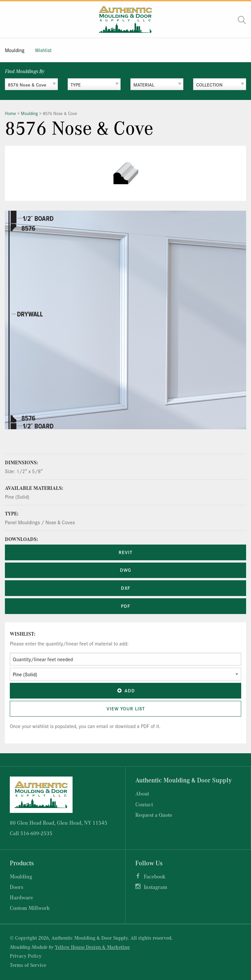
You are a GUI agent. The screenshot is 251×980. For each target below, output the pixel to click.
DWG (125, 570)
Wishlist (43, 50)
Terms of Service (28, 965)
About (142, 793)
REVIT (125, 552)
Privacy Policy (26, 956)
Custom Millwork (30, 908)
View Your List (126, 708)
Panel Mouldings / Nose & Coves (40, 522)
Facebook (155, 876)
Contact (144, 804)
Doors (17, 887)
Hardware (21, 897)
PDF (126, 606)
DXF (126, 588)
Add (125, 690)
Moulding (15, 50)
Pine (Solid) (17, 497)
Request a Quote (154, 815)
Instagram (156, 887)
